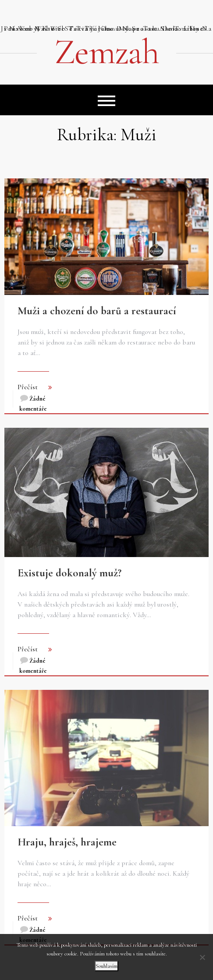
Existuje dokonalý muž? (69, 573)
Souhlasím (106, 966)
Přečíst (28, 387)
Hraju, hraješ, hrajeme (67, 842)
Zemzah (106, 52)
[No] (202, 957)
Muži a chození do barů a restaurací (97, 311)
